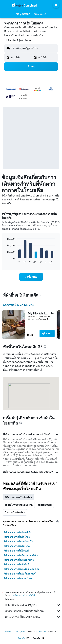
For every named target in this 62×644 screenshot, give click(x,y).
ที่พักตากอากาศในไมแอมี (16, 551)
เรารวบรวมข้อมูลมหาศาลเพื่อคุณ (33, 611)
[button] (6, 5)
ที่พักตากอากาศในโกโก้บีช (17, 537)
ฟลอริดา (42, 632)
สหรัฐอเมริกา (22, 632)
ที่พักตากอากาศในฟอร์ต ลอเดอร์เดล (22, 569)
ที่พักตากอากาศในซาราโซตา (18, 578)
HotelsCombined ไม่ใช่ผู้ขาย (33, 605)
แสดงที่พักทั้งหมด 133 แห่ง (18, 305)
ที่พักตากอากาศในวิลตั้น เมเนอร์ (20, 574)
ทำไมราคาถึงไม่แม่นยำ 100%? (33, 617)
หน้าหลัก (8, 632)
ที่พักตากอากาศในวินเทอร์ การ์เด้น (21, 555)
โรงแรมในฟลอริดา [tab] (15, 512)
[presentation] (41, 295)
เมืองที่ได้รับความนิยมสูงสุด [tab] (19, 505)
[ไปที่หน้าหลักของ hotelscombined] (24, 5)
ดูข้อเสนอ (47, 333)
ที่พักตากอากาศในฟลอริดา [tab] (18, 497)
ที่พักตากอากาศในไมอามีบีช (18, 532)
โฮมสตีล (22, 638)
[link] (31, 277)
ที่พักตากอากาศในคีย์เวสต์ (17, 546)
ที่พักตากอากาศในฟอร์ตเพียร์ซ (19, 560)
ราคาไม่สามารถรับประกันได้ (23, 595)
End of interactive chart (6, 261)
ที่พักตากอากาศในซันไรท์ (16, 564)
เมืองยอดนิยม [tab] (45, 505)
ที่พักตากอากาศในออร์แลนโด (18, 541)
